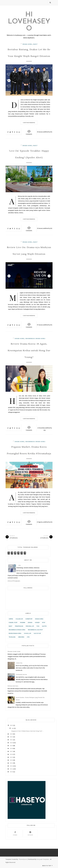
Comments (29, 132)
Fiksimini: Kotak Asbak (14, 652)
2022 (11, 737)
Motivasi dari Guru (13, 686)
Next (49, 81)
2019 (11, 746)
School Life (28, 633)
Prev (9, 81)
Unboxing (21, 637)
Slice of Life (37, 633)
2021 (11, 740)
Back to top (47, 866)
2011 (11, 769)
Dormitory (29, 619)
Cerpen (11, 619)
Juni (13, 728)
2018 (11, 749)
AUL (51, 132)
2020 (11, 743)
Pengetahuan (19, 626)
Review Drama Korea (15, 633)
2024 (11, 734)
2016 (11, 754)
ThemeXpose (23, 859)
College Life (19, 619)
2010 (11, 772)
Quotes (44, 626)
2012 (11, 766)
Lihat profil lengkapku (14, 581)
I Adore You (19, 663)
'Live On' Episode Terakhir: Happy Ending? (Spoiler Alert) (29, 154)
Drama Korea (27, 44)
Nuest (35, 44)
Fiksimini (23, 623)
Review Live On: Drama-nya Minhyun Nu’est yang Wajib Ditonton (29, 251)
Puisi (38, 626)
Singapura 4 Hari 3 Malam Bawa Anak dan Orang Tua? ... (27, 731)
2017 (11, 752)
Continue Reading (29, 123)
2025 (11, 725)
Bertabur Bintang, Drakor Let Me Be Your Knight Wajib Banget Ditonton (29, 53)
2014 (11, 760)
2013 (11, 763)
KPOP (44, 623)
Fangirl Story (13, 623)
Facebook (15, 833)
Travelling (12, 637)
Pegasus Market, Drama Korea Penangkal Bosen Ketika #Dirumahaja (29, 450)
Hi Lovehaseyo (29, 22)
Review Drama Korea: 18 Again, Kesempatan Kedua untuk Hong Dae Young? (29, 351)
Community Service (21, 675)
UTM (28, 637)
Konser (37, 623)
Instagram (30, 833)
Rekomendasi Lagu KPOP (35, 630)
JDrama (30, 623)
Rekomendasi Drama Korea (35, 339)
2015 (11, 757)
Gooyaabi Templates (43, 859)
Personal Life (30, 626)
